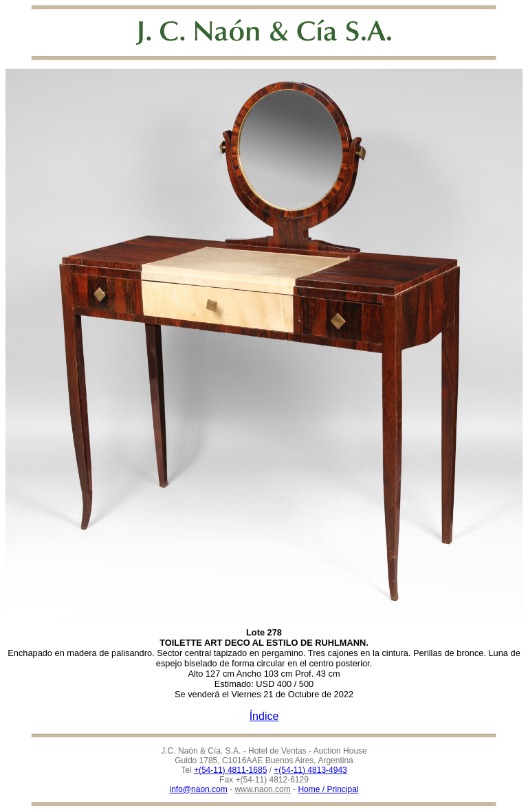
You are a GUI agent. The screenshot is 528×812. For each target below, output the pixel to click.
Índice (264, 716)
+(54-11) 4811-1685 (230, 770)
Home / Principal (328, 789)
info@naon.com (199, 789)
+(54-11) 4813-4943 (310, 770)
